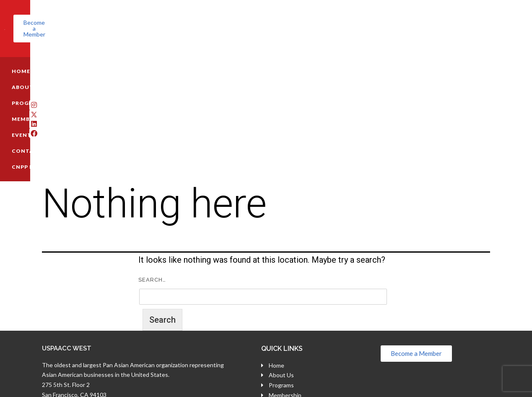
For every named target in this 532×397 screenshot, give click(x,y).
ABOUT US (85, 59)
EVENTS (225, 59)
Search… (152, 172)
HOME (48, 59)
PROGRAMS (130, 59)
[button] (467, 23)
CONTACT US (273, 59)
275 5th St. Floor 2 (66, 277)
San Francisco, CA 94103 (74, 287)
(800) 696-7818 (73, 297)
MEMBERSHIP (178, 59)
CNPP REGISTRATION (336, 59)
